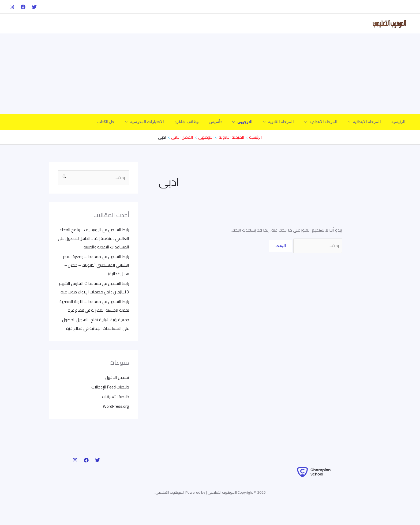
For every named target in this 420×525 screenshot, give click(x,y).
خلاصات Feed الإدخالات (109, 404)
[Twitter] (34, 7)
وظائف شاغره (204, 122)
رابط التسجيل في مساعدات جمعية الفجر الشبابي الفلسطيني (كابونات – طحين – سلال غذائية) (95, 265)
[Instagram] (12, 7)
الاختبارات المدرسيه (164, 122)
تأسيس (230, 122)
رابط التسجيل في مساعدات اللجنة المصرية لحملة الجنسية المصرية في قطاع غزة (98, 319)
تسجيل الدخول (117, 394)
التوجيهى (254, 122)
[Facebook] (23, 7)
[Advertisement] (210, 74)
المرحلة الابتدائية (368, 122)
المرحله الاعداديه (328, 122)
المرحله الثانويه (288, 122)
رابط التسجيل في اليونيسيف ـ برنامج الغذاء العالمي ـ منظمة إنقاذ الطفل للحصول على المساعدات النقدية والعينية (94, 238)
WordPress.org (116, 423)
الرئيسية (400, 122)
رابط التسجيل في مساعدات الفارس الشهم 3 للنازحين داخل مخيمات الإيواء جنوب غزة (96, 292)
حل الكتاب (129, 122)
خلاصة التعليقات (115, 414)
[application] (355, 122)
